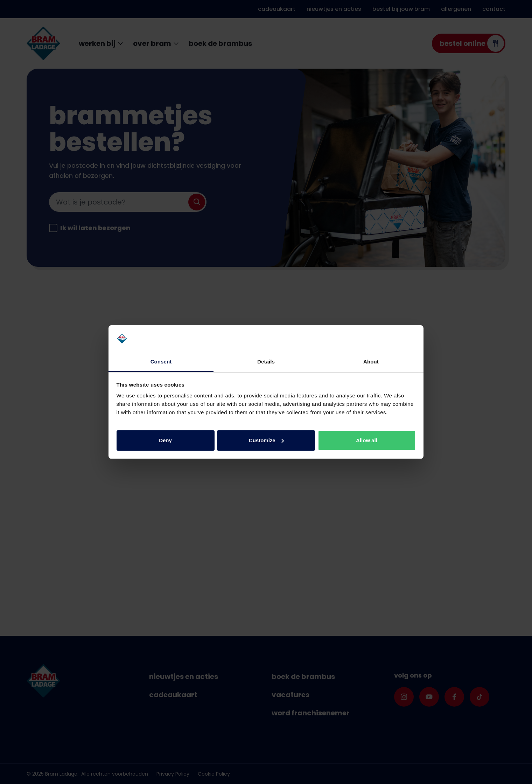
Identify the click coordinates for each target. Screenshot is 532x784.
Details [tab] (266, 362)
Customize (266, 440)
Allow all (367, 440)
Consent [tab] (161, 362)
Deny (165, 440)
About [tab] (371, 362)
